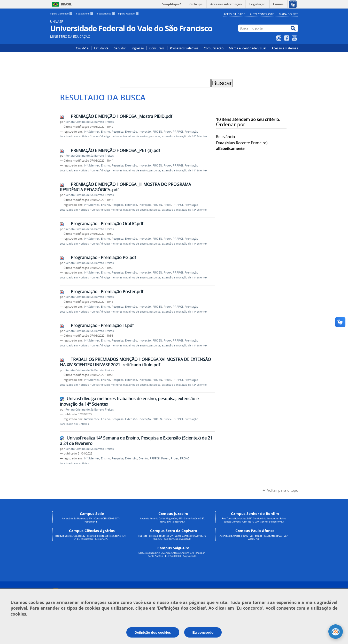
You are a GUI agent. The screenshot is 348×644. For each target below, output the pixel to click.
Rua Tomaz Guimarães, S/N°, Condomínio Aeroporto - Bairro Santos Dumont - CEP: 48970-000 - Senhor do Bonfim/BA (254, 520)
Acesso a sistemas (285, 48)
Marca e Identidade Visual (248, 48)
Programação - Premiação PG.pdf (103, 257)
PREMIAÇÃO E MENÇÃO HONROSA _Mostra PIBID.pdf (121, 116)
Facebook (287, 38)
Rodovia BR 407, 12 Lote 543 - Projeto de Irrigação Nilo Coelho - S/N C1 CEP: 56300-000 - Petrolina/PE (91, 537)
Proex (167, 132)
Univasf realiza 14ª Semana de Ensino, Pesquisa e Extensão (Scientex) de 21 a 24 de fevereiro (136, 441)
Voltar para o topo (283, 490)
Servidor (120, 48)
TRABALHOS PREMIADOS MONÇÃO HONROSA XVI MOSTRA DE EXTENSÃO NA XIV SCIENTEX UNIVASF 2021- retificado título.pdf (135, 362)
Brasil (66, 4)
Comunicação (214, 48)
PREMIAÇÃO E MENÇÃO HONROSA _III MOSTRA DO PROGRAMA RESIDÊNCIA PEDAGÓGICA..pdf (125, 187)
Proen (165, 458)
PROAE (185, 458)
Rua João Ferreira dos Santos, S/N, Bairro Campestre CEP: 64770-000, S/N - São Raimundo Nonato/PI (172, 537)
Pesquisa (118, 132)
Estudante (101, 48)
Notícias (84, 136)
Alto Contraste (262, 14)
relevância (225, 137)
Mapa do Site (288, 14)
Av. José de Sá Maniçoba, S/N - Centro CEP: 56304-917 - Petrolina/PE (91, 520)
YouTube (295, 38)
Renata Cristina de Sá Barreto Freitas (90, 122)
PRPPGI (178, 132)
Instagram (279, 38)
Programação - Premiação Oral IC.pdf (107, 224)
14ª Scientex (91, 132)
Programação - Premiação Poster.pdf (107, 292)
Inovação (145, 132)
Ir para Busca (106, 14)
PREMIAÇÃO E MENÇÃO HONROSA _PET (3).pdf (115, 150)
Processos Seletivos (184, 48)
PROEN (157, 132)
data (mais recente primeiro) (242, 143)
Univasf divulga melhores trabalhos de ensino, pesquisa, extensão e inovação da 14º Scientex (149, 136)
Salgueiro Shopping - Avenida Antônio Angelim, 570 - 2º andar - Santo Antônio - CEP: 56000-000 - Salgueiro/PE (172, 555)
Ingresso (138, 48)
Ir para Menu (85, 14)
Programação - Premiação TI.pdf (102, 325)
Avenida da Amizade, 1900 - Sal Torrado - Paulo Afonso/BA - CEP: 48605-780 (254, 537)
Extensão (131, 132)
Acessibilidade (234, 14)
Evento (143, 458)
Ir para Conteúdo (62, 14)
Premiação (191, 132)
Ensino (106, 132)
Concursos (157, 48)
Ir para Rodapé (128, 14)
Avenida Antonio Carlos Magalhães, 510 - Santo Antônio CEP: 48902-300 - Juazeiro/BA (172, 520)
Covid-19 (82, 48)
